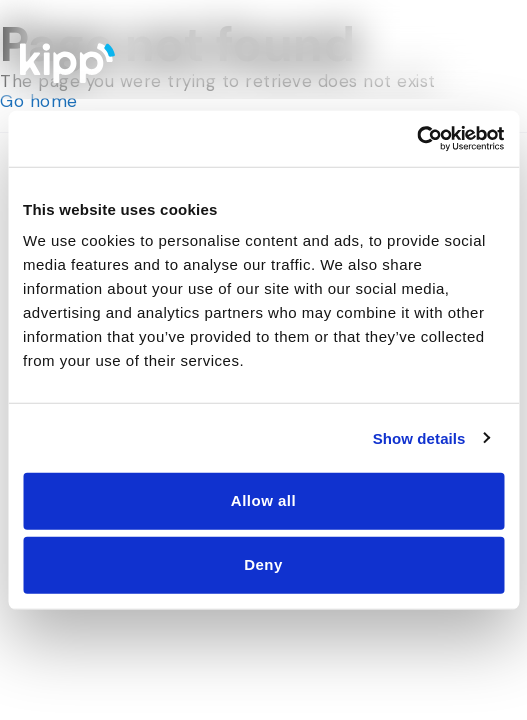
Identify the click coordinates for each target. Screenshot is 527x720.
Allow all (263, 500)
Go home (39, 101)
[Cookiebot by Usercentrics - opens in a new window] (416, 139)
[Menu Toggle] (490, 58)
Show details (419, 437)
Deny (263, 564)
